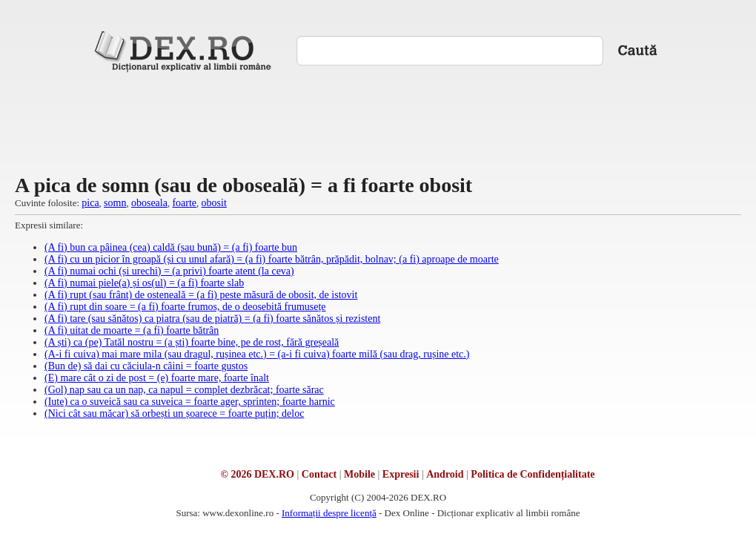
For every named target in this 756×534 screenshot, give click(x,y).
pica (90, 203)
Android (445, 474)
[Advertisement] (378, 122)
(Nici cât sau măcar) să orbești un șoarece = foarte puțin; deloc (174, 413)
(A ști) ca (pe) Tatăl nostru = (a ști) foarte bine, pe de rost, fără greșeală (192, 342)
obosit (214, 203)
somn (115, 203)
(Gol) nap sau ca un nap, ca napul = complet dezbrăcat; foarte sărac (184, 390)
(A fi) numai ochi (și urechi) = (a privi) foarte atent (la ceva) (169, 271)
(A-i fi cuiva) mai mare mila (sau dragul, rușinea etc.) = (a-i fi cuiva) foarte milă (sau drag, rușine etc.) (257, 354)
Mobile (359, 474)
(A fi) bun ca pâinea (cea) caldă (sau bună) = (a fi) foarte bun (171, 247)
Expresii (401, 474)
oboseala (149, 203)
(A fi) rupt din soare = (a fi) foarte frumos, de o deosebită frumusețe (185, 307)
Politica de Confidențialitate (533, 474)
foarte (184, 203)
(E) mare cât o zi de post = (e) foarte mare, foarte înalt (157, 378)
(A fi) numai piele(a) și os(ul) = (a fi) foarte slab (144, 283)
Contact (319, 474)
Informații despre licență (329, 513)
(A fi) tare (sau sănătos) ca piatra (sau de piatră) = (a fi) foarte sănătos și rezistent (212, 319)
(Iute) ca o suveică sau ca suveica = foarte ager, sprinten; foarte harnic (190, 402)
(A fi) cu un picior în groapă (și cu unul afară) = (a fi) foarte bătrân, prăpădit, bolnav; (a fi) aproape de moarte (272, 259)
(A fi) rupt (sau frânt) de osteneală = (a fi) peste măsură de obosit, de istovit (201, 295)
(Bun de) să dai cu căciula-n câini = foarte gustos (146, 366)
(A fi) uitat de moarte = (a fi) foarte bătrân (132, 330)
